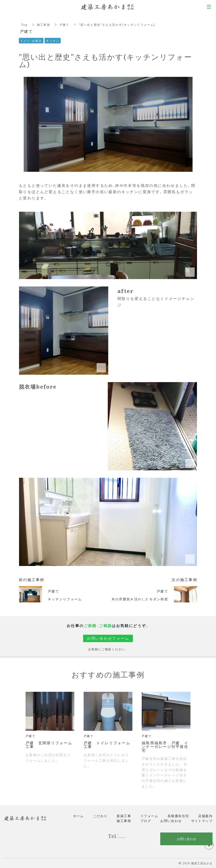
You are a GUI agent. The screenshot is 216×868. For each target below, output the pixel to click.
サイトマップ (202, 821)
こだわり (100, 816)
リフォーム (149, 816)
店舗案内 (205, 816)
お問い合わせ (171, 821)
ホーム (79, 816)
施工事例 (44, 24)
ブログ (146, 821)
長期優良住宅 (178, 816)
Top (24, 24)
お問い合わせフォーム (108, 638)
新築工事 (124, 816)
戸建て (65, 24)
